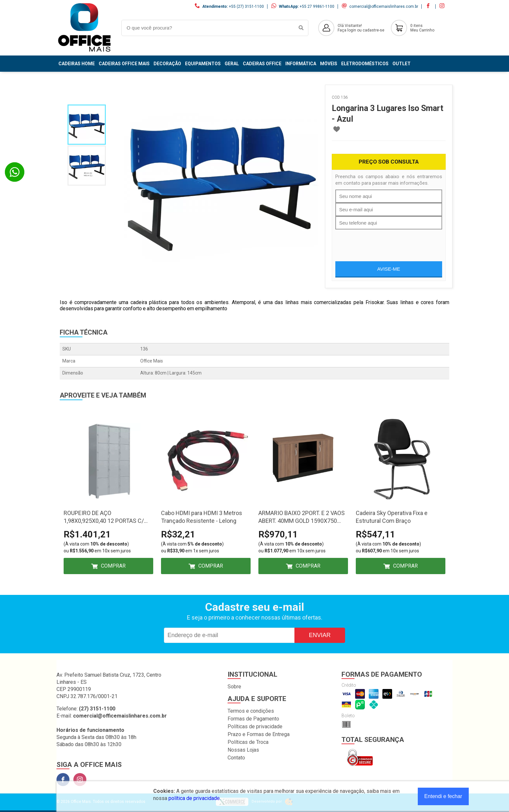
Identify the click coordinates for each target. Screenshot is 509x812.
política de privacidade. (195, 798)
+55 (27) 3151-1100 (246, 6)
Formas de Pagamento (253, 719)
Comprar (113, 566)
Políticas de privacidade (255, 726)
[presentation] (385, 242)
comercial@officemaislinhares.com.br (384, 6)
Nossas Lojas (243, 750)
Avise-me (389, 269)
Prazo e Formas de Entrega (259, 734)
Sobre (234, 687)
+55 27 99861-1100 (317, 6)
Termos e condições (251, 711)
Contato (236, 758)
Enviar (320, 635)
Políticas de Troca (248, 742)
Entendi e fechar (443, 796)
